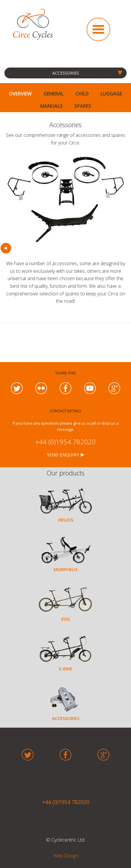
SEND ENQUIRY (63, 455)
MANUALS (51, 106)
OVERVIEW (20, 94)
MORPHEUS (66, 569)
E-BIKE (66, 669)
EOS (65, 619)
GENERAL (54, 94)
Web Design (66, 856)
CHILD (82, 94)
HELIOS (66, 520)
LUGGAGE (111, 94)
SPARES (83, 106)
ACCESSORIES (66, 718)
